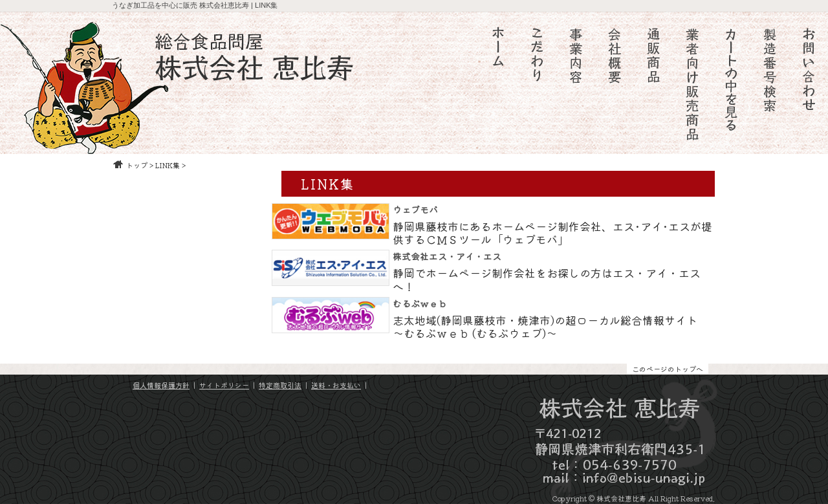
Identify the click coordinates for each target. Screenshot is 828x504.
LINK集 (168, 165)
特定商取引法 (280, 385)
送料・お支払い (336, 385)
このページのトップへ (668, 369)
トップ (137, 165)
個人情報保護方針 (161, 385)
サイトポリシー (224, 385)
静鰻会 (14, 159)
